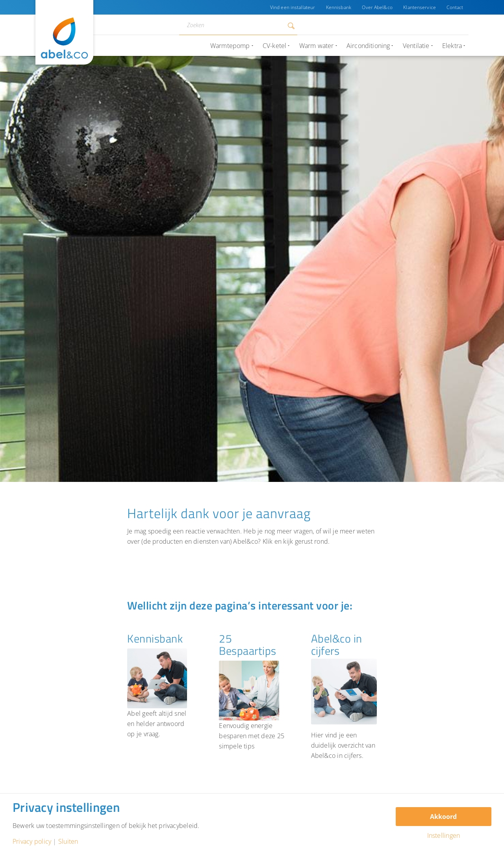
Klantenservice (420, 7)
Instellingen (444, 835)
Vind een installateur (292, 7)
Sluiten (68, 841)
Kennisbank (338, 7)
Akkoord (443, 817)
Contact (455, 7)
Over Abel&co (377, 7)
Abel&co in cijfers (337, 645)
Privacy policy (32, 841)
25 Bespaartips (248, 645)
